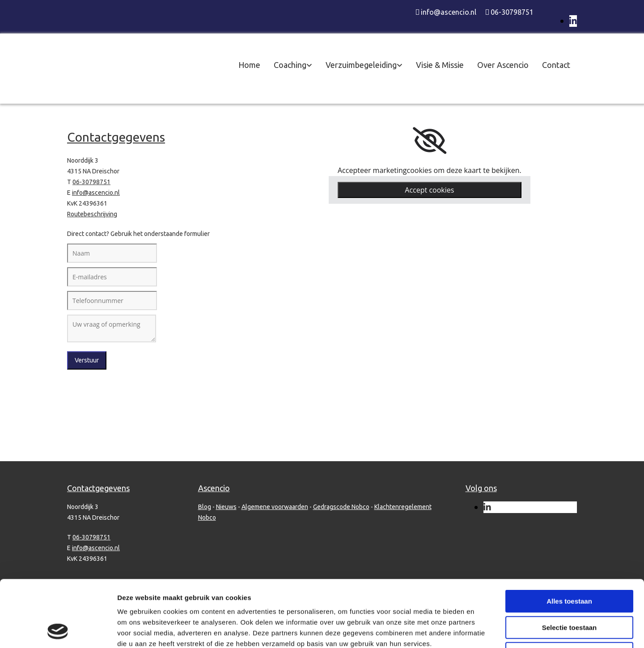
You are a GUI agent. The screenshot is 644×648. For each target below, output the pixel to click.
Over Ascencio (503, 65)
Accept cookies (429, 190)
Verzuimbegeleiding (361, 65)
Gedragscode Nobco (341, 507)
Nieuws (226, 507)
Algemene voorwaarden (275, 507)
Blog (205, 507)
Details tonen (483, 630)
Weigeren (569, 591)
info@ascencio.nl (449, 12)
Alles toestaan (569, 539)
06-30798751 (512, 12)
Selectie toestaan (570, 565)
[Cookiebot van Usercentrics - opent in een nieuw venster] (58, 631)
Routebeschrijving (92, 214)
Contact (556, 65)
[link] (430, 141)
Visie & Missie (440, 65)
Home (249, 65)
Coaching (290, 65)
